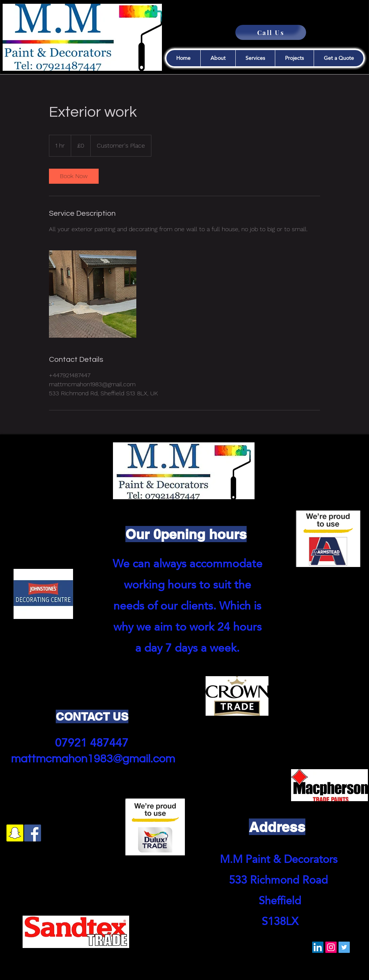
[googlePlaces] (50, 833)
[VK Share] (203, 948)
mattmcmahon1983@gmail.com (93, 759)
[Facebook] (33, 833)
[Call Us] (271, 32)
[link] (74, 176)
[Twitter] (344, 947)
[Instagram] (331, 947)
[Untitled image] (93, 294)
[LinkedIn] (318, 947)
